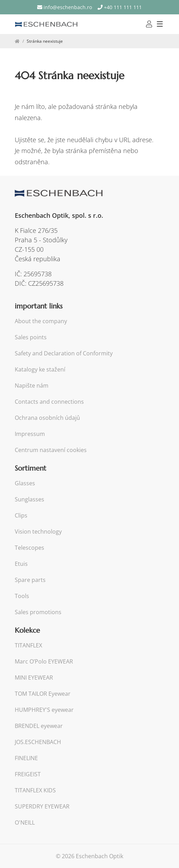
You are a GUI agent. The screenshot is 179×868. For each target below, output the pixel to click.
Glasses (25, 483)
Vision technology (38, 532)
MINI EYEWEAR (34, 678)
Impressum (30, 434)
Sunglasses (29, 499)
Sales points (31, 337)
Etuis (21, 564)
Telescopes (29, 548)
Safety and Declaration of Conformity (64, 353)
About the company (41, 321)
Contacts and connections (49, 402)
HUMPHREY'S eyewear (44, 710)
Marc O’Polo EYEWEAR (44, 662)
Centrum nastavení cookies (51, 450)
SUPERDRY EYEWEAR (42, 807)
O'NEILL (25, 823)
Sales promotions (38, 612)
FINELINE (26, 758)
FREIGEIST (28, 774)
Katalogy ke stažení (40, 370)
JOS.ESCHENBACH (38, 742)
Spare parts (30, 580)
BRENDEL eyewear (39, 726)
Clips (21, 516)
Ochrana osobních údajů (47, 418)
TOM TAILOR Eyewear (43, 694)
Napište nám (32, 386)
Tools (22, 596)
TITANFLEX (28, 645)
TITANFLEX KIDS (35, 790)
